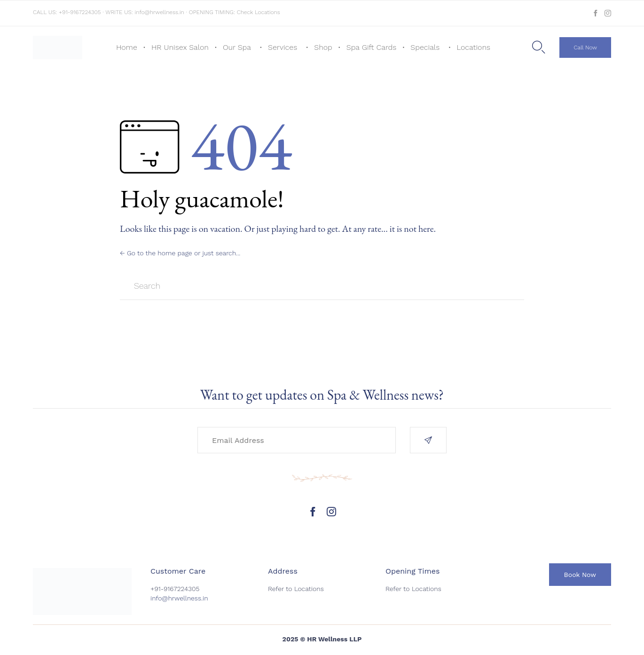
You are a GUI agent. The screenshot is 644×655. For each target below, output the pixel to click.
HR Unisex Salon (180, 47)
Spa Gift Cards (372, 47)
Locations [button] (473, 47)
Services (283, 47)
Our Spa (237, 47)
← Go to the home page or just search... (180, 253)
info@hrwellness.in (160, 12)
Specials (425, 47)
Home (127, 47)
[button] (585, 47)
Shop (323, 47)
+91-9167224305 (80, 12)
